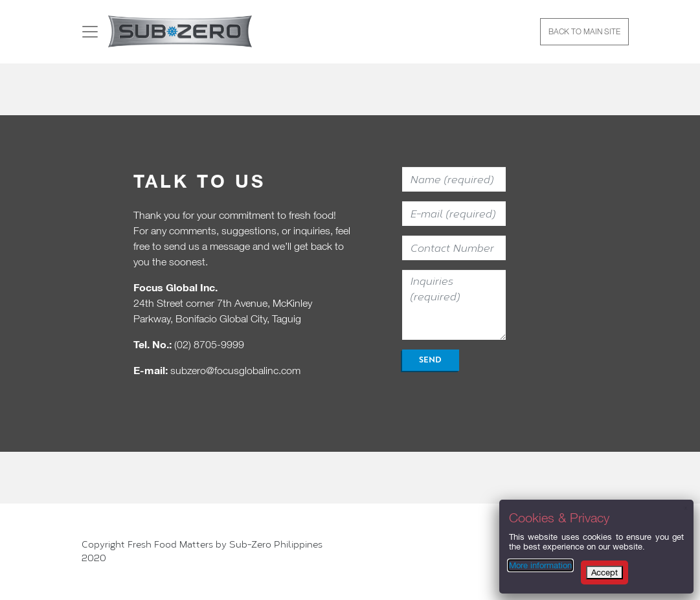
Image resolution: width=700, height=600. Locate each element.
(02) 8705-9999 (209, 344)
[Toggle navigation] (90, 32)
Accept (604, 572)
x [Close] (686, 507)
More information (540, 565)
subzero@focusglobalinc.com (235, 370)
